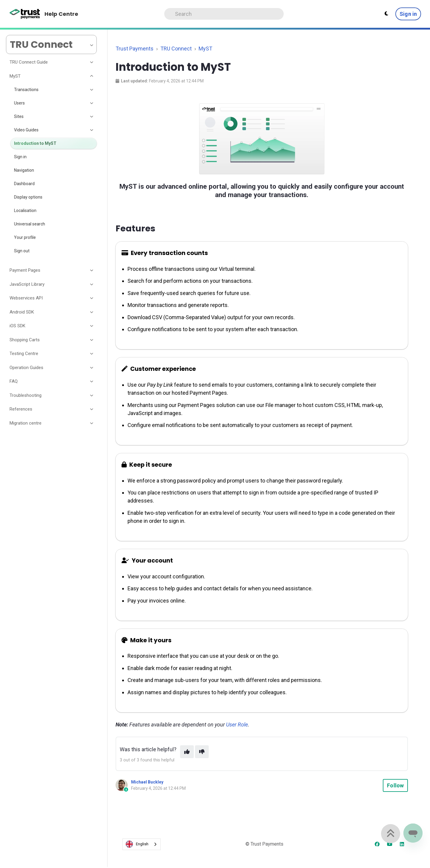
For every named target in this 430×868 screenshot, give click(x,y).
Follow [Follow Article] (395, 785)
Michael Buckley (147, 782)
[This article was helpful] (187, 752)
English (137, 844)
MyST (205, 49)
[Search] (224, 14)
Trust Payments (135, 49)
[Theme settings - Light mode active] (386, 14)
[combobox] (142, 844)
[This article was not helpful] (202, 752)
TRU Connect (176, 49)
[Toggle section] (92, 62)
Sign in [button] (408, 14)
